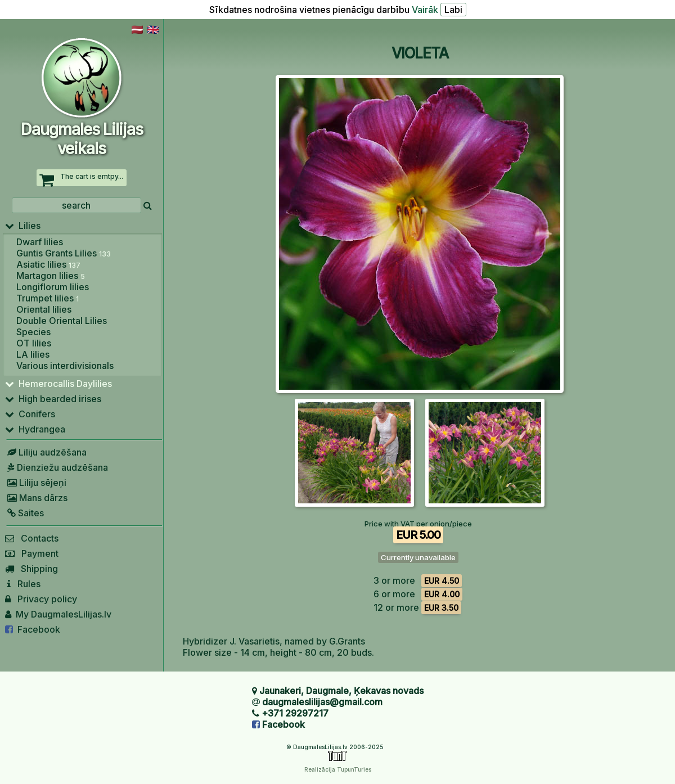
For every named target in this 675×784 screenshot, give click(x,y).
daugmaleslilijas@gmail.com (322, 702)
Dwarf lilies (40, 242)
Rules (23, 584)
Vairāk (425, 10)
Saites (24, 513)
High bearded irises (53, 399)
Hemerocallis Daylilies (58, 384)
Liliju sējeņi (36, 483)
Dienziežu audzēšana (57, 467)
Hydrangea (35, 429)
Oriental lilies (44, 309)
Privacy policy (41, 599)
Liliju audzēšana (46, 452)
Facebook (33, 629)
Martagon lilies (51, 276)
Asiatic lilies (48, 264)
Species (33, 332)
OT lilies (34, 343)
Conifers (30, 414)
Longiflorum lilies (53, 287)
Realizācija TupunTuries (338, 769)
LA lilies (33, 354)
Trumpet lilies (48, 298)
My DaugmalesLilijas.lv (58, 614)
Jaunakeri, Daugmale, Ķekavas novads (341, 691)
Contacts (32, 538)
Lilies (23, 226)
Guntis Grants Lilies (64, 253)
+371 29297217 (295, 713)
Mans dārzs (36, 498)
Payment (32, 553)
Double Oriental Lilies (62, 321)
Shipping (31, 569)
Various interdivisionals (65, 366)
